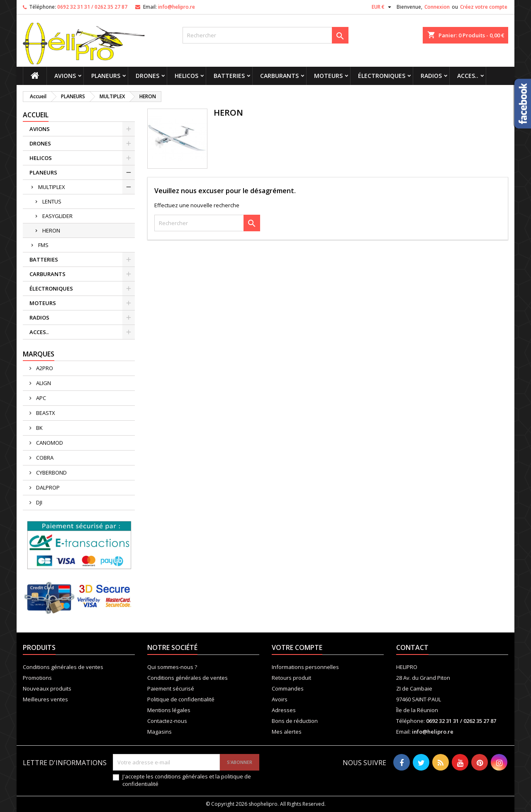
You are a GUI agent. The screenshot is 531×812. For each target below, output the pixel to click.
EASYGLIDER (57, 216)
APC (40, 398)
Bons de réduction (295, 721)
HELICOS (186, 76)
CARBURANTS (279, 76)
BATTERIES (229, 76)
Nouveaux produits (47, 688)
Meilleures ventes (45, 699)
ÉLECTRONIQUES (382, 76)
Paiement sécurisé (171, 688)
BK (39, 428)
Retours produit (291, 678)
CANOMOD (49, 443)
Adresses (284, 710)
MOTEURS (328, 76)
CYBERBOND (51, 473)
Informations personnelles (305, 667)
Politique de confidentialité (181, 699)
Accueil (36, 115)
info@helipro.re (177, 7)
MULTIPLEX (52, 187)
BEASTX (45, 413)
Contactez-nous (167, 721)
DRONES (147, 76)
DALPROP (47, 487)
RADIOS (431, 76)
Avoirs (280, 699)
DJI (39, 502)
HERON (51, 230)
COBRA (44, 458)
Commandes (288, 688)
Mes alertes (287, 732)
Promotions (37, 678)
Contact (412, 647)
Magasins (160, 732)
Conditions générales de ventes (63, 667)
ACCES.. (468, 76)
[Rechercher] (265, 35)
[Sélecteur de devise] (382, 7)
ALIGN (43, 383)
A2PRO (44, 368)
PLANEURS (106, 76)
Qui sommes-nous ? (172, 667)
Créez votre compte (484, 7)
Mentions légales (169, 710)
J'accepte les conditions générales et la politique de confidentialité (187, 780)
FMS (43, 245)
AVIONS (65, 76)
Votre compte (297, 647)
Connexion (437, 7)
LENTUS (52, 201)
